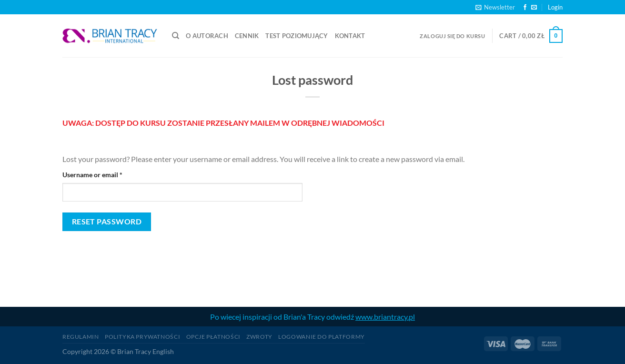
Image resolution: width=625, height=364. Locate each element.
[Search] (176, 36)
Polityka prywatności (142, 337)
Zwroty (259, 337)
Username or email (106, 174)
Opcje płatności (213, 337)
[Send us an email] (534, 8)
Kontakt (350, 36)
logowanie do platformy (321, 337)
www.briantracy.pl (385, 317)
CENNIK (247, 36)
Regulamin (81, 337)
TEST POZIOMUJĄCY (297, 36)
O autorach (207, 36)
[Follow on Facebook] (525, 8)
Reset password (107, 222)
